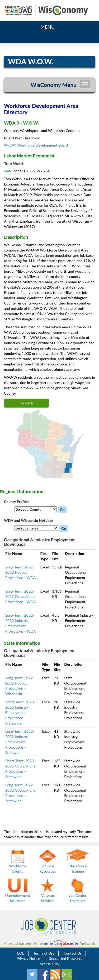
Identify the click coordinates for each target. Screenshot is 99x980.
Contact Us (73, 953)
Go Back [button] (26, 403)
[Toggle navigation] (85, 84)
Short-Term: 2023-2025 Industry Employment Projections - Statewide (20, 712)
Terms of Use (44, 953)
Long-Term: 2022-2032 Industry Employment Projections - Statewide (20, 742)
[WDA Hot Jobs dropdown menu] (36, 528)
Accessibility (49, 964)
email (9, 171)
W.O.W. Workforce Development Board (36, 145)
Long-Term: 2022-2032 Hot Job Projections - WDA (20, 572)
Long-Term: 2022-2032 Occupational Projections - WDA (21, 596)
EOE (21, 953)
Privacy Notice (28, 958)
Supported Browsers (66, 958)
